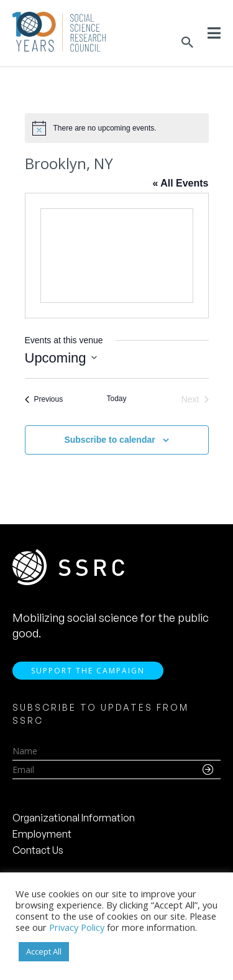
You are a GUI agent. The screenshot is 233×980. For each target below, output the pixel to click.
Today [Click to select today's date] (116, 399)
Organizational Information (74, 818)
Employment (42, 834)
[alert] (117, 128)
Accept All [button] (44, 951)
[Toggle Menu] (214, 33)
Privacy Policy (77, 927)
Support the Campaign (88, 671)
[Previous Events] (44, 400)
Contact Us (38, 850)
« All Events (180, 183)
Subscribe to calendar (109, 440)
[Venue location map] (117, 256)
